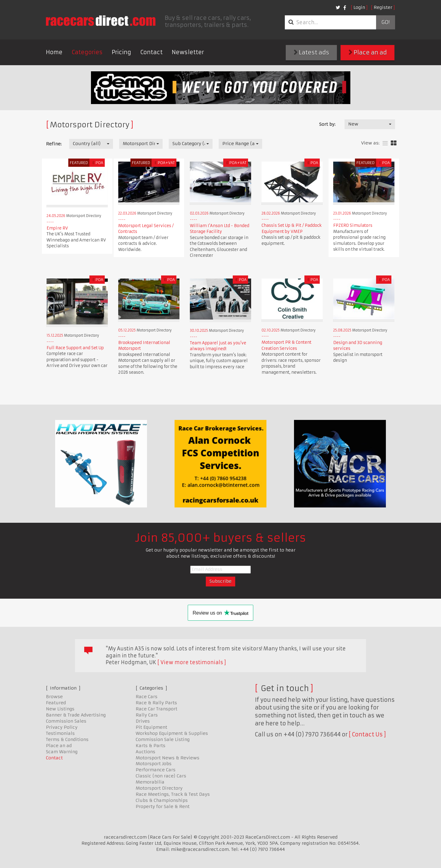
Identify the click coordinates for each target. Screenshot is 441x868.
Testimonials (60, 733)
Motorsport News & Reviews (168, 758)
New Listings (60, 709)
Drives (143, 721)
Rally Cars (147, 715)
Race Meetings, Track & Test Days (173, 794)
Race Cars (147, 697)
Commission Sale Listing (163, 739)
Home (54, 52)
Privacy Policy (62, 727)
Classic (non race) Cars (161, 776)
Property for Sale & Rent (163, 806)
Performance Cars (156, 770)
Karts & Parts (151, 746)
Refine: (54, 144)
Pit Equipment (151, 727)
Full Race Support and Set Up (75, 348)
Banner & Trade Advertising (76, 715)
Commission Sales (66, 721)
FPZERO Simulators (353, 225)
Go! (385, 22)
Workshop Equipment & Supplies (172, 733)
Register (383, 7)
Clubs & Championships (162, 800)
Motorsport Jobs (154, 764)
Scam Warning (62, 752)
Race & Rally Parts (156, 703)
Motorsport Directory (159, 788)
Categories (87, 52)
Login (359, 7)
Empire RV (57, 228)
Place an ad (368, 52)
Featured (56, 703)
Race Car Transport (156, 709)
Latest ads (311, 52)
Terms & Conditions (67, 739)
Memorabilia (150, 782)
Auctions (145, 752)
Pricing (121, 52)
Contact (151, 52)
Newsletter (188, 52)
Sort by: (327, 124)
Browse (54, 697)
